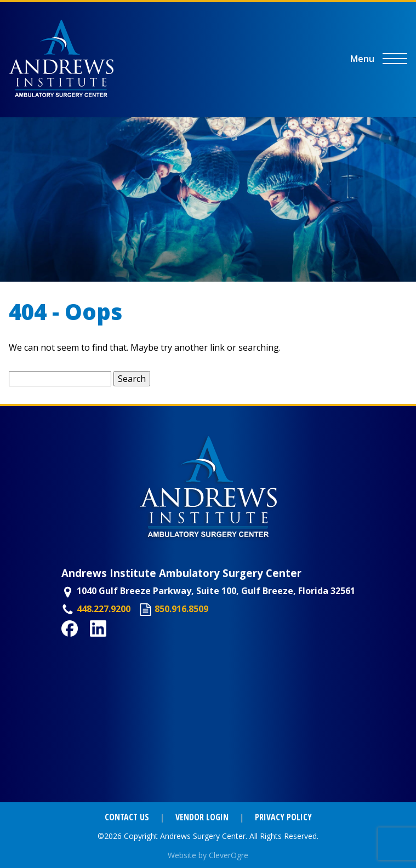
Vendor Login (202, 817)
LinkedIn (109, 643)
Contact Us (127, 817)
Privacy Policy (283, 817)
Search (132, 379)
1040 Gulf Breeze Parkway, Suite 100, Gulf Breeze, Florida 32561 (216, 591)
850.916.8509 (181, 609)
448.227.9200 (104, 609)
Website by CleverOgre (208, 855)
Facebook (82, 643)
